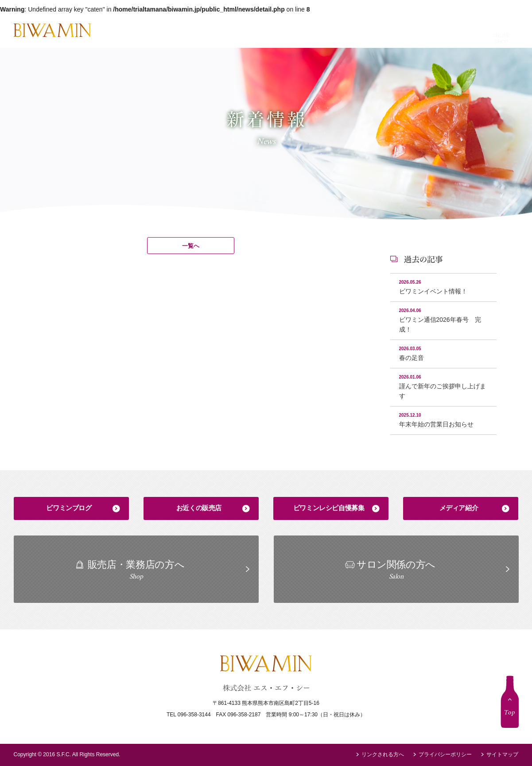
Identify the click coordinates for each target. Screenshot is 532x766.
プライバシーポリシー (445, 754)
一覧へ (191, 246)
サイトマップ (502, 754)
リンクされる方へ (383, 754)
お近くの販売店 (199, 508)
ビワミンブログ (69, 508)
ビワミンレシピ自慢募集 (329, 508)
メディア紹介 (459, 508)
